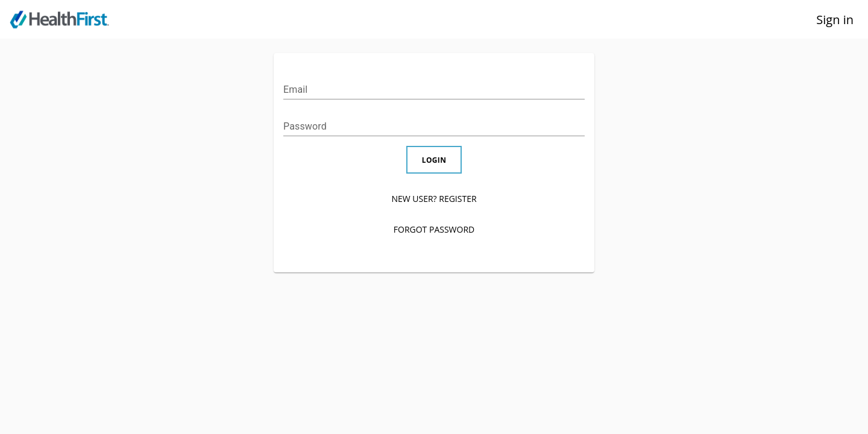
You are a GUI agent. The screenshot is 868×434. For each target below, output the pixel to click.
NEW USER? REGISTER (434, 199)
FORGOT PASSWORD (434, 229)
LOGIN (434, 160)
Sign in (835, 20)
